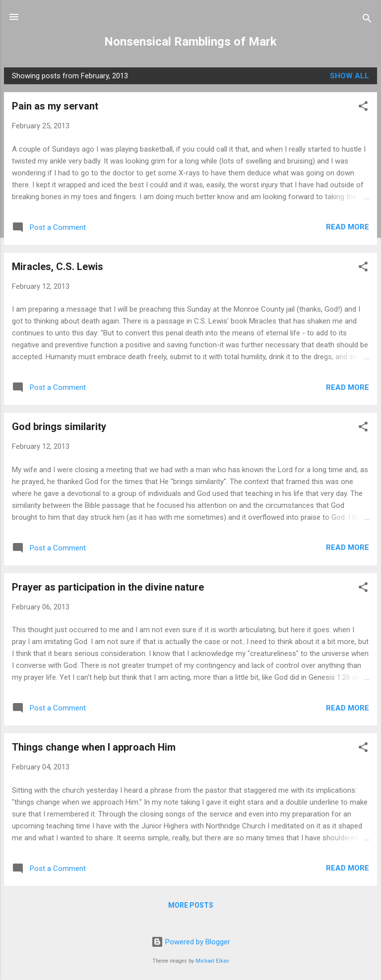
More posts (191, 905)
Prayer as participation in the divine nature (108, 587)
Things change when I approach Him (94, 747)
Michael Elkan (212, 961)
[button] (363, 108)
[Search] (367, 20)
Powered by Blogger (191, 942)
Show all (349, 76)
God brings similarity (59, 427)
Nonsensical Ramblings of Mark (190, 42)
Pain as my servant (55, 106)
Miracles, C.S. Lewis (58, 267)
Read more (348, 227)
